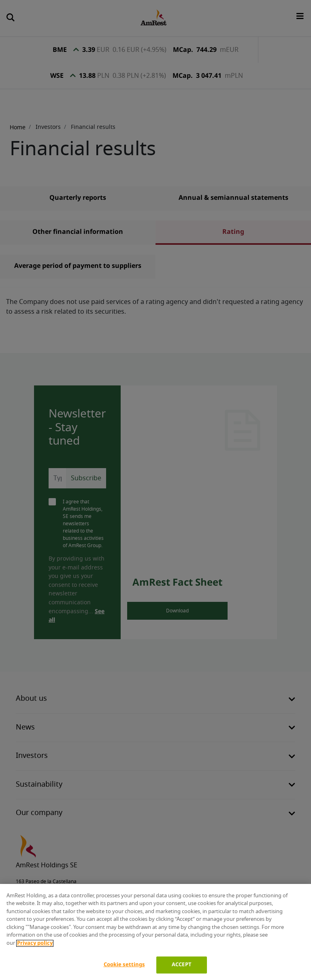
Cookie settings (124, 965)
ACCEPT (182, 965)
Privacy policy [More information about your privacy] (35, 943)
